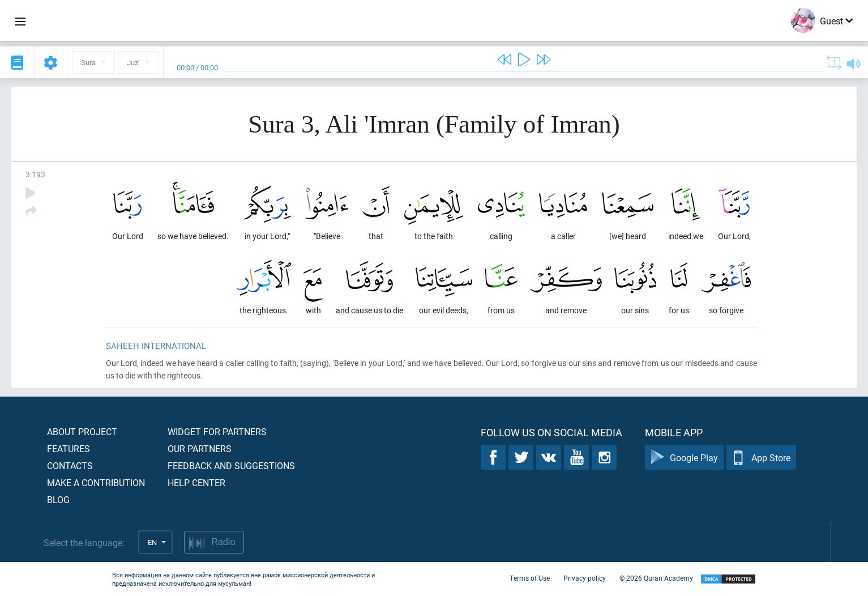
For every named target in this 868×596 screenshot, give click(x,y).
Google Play (684, 457)
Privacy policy (585, 578)
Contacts (70, 465)
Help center (196, 482)
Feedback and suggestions (231, 465)
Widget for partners (217, 431)
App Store (761, 457)
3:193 (35, 174)
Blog (58, 499)
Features (69, 448)
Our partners (200, 448)
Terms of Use (530, 578)
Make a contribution (96, 482)
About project (82, 431)
